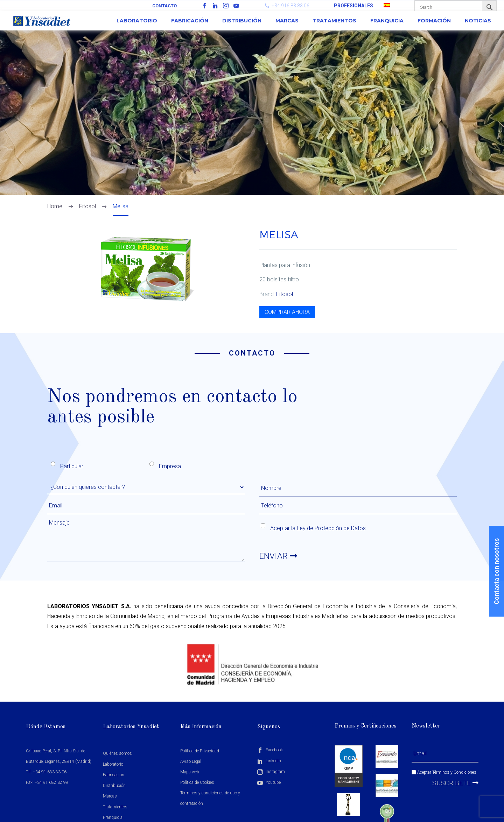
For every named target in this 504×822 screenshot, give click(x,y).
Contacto (164, 6)
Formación (434, 21)
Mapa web (190, 772)
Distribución (242, 21)
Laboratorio (137, 21)
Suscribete (455, 783)
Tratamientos (334, 21)
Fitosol (285, 294)
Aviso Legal (191, 761)
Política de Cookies (197, 782)
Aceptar (444, 772)
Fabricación (190, 21)
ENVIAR (278, 556)
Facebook (270, 750)
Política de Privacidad (200, 751)
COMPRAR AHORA (287, 312)
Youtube (269, 782)
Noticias (478, 21)
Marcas (287, 21)
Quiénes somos (117, 753)
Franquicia (387, 21)
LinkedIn (269, 761)
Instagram (271, 772)
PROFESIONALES (353, 6)
